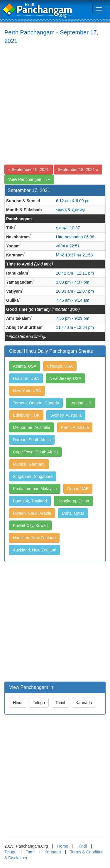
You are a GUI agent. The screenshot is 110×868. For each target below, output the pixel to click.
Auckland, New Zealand (35, 550)
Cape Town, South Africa (35, 452)
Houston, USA (26, 378)
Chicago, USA (60, 366)
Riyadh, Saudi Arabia (32, 513)
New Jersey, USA (66, 378)
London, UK (80, 403)
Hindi (18, 703)
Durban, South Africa (32, 440)
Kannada (84, 703)
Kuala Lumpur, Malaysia (35, 489)
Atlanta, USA (25, 366)
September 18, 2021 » (78, 170)
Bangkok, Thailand (30, 501)
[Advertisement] (55, 105)
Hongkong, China (73, 501)
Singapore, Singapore (33, 476)
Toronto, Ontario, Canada (36, 403)
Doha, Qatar (73, 513)
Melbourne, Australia (32, 427)
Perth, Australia (75, 427)
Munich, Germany (29, 464)
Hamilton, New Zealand (34, 538)
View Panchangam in (29, 179)
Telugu (39, 703)
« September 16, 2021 (29, 170)
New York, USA (27, 391)
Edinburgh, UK (26, 415)
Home (63, 846)
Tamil (60, 703)
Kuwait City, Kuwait (30, 525)
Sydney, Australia (66, 415)
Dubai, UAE (78, 489)
